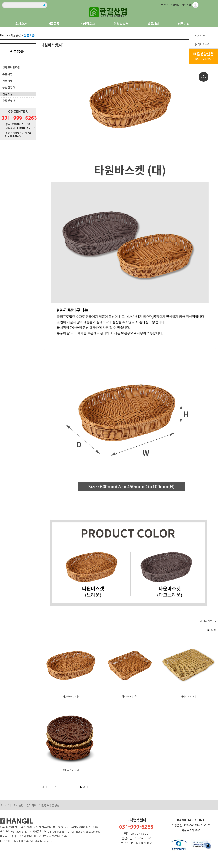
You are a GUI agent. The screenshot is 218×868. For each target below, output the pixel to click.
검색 (84, 787)
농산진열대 (9, 88)
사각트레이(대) (188, 697)
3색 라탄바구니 (71, 770)
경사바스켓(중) (130, 697)
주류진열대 (9, 101)
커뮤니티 (184, 24)
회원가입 (175, 5)
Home (164, 5)
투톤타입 (8, 74)
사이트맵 (186, 5)
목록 (212, 630)
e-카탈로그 (88, 24)
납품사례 (153, 24)
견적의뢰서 (121, 24)
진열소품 (8, 94)
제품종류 (54, 24)
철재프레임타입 (11, 68)
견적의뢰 (31, 805)
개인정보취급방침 (49, 805)
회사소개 (21, 24)
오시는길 (19, 805)
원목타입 (8, 81)
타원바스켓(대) (71, 697)
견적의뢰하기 (202, 45)
